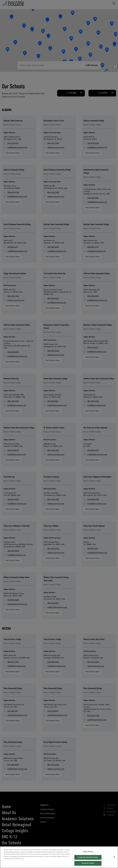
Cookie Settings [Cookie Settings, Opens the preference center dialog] (88, 858)
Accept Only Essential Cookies (88, 864)
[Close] (114, 863)
